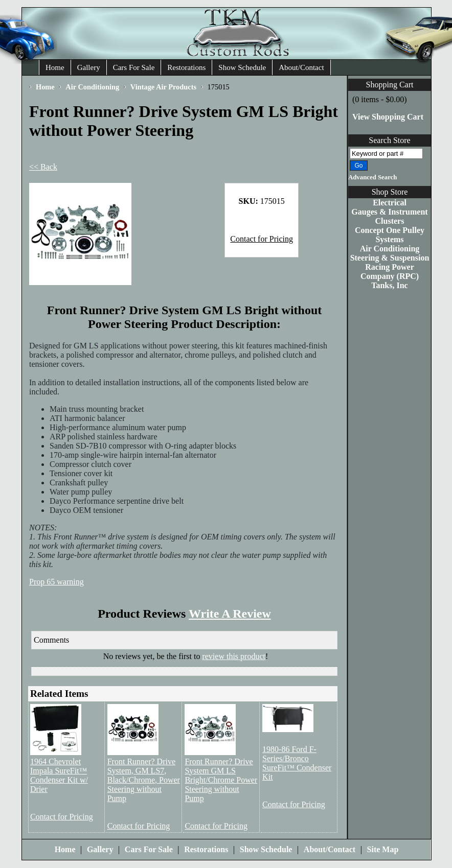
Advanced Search (372, 177)
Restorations (186, 67)
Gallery (89, 67)
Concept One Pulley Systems (390, 235)
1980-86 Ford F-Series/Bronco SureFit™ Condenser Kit (297, 763)
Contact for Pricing (262, 239)
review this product (234, 656)
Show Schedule (242, 67)
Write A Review (230, 614)
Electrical (390, 203)
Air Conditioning (390, 249)
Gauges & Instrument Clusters (389, 216)
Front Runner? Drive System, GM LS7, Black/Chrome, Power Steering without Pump (144, 780)
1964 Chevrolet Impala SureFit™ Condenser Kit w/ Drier (59, 775)
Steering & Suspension (390, 258)
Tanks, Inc (389, 285)
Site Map (383, 849)
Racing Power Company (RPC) (390, 272)
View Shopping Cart (388, 117)
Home (55, 67)
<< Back (43, 167)
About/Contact (301, 67)
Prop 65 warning (56, 582)
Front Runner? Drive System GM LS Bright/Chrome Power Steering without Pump (221, 780)
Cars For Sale (134, 67)
